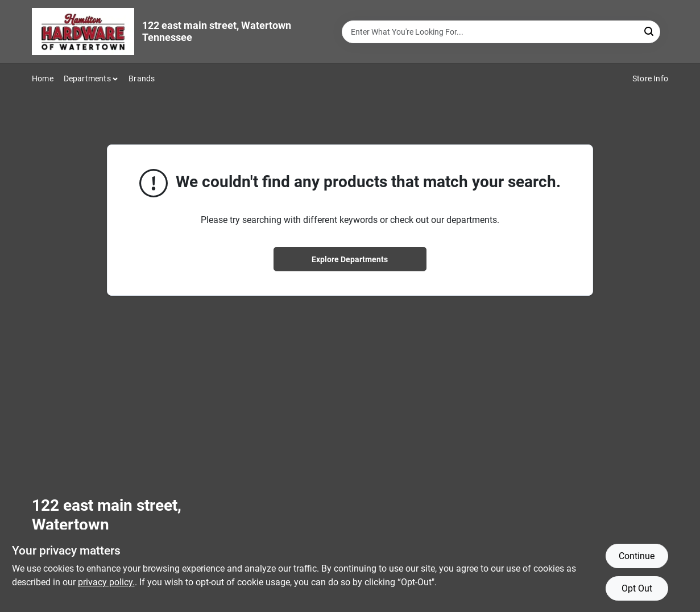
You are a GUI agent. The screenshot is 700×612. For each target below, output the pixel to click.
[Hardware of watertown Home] (83, 32)
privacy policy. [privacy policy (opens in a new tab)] (106, 582)
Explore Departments (350, 259)
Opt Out (637, 588)
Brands (142, 78)
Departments (87, 78)
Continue (637, 556)
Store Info (650, 78)
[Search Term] (501, 32)
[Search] (650, 31)
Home (43, 78)
